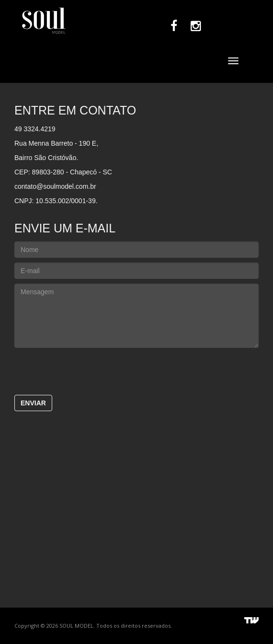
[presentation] (136, 371)
